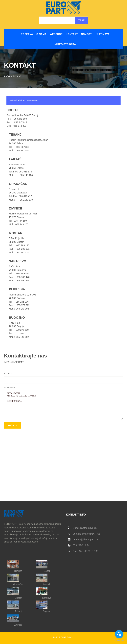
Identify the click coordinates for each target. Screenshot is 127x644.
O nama (41, 34)
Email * (8, 374)
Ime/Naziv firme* (14, 362)
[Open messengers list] (119, 634)
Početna (27, 34)
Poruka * (10, 388)
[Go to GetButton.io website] (119, 641)
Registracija (65, 44)
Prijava (103, 34)
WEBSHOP (56, 34)
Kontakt (72, 34)
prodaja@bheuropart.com (86, 540)
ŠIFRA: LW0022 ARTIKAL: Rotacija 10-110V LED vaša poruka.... (63, 405)
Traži (82, 20)
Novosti (87, 34)
